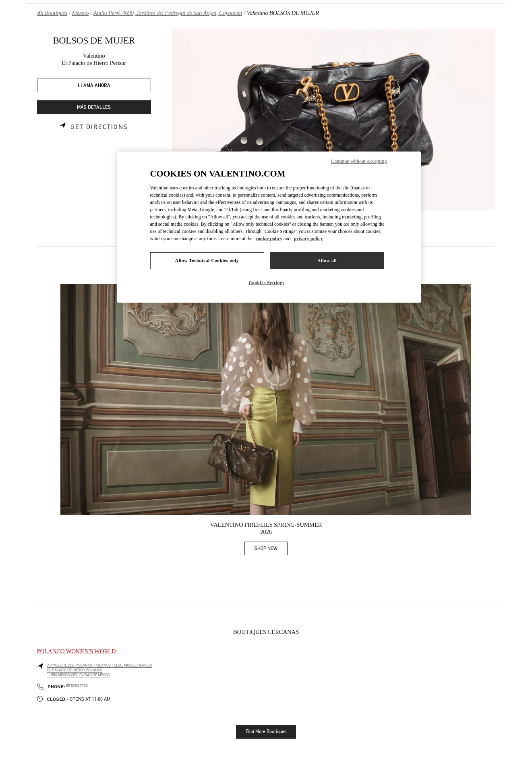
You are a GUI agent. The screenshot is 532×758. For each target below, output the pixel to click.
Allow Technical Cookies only (207, 260)
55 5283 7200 (77, 686)
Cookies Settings (266, 282)
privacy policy (308, 239)
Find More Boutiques (266, 731)
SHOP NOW (271, 550)
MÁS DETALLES (94, 107)
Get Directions (99, 127)
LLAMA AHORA (94, 86)
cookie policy (269, 239)
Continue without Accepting (359, 161)
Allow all (327, 260)
